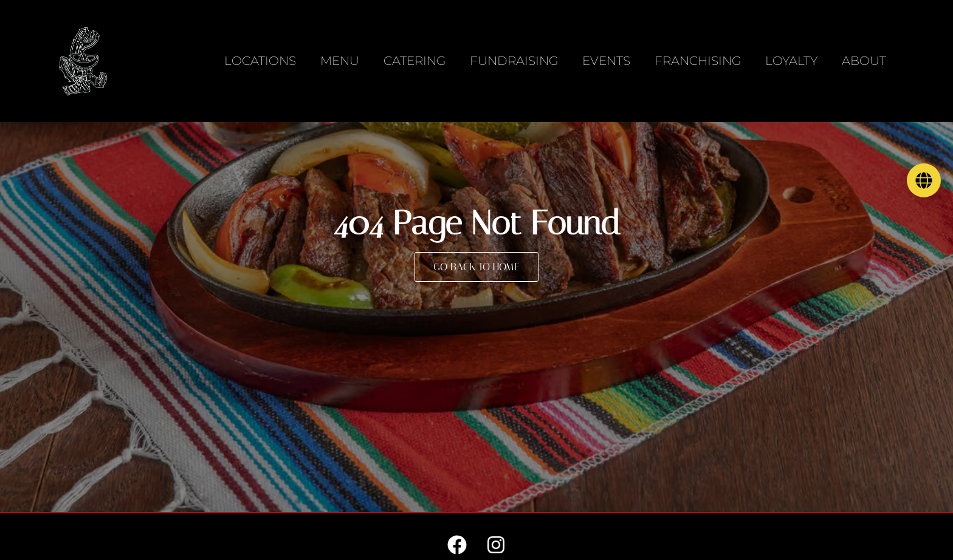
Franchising (698, 61)
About (864, 61)
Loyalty (791, 61)
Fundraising (514, 61)
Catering (415, 61)
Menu (340, 61)
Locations (260, 61)
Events (606, 61)
